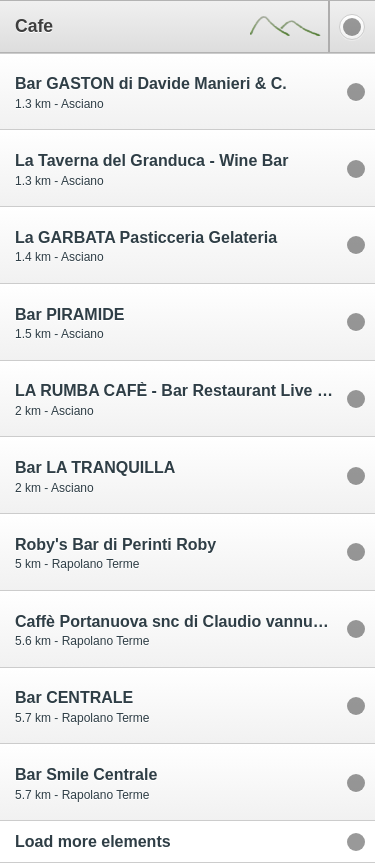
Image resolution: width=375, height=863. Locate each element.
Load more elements (93, 841)
